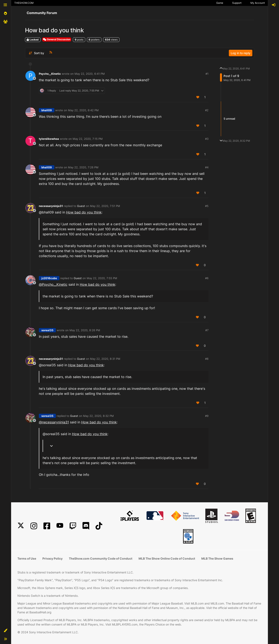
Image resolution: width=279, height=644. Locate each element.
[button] (5, 631)
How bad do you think (84, 212)
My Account (258, 3)
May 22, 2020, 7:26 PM (83, 167)
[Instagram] (34, 526)
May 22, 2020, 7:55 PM (102, 278)
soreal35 (47, 330)
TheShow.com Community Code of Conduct (101, 558)
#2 (207, 110)
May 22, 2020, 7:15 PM (88, 139)
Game (220, 3)
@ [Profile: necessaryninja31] (54, 422)
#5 (207, 206)
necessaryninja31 (51, 206)
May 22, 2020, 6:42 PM (83, 110)
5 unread (229, 119)
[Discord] (86, 526)
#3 (207, 139)
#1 (207, 74)
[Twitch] (73, 526)
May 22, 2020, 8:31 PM (105, 359)
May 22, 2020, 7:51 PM (105, 206)
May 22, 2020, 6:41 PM (90, 74)
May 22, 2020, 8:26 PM (85, 330)
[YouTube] (60, 526)
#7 (207, 330)
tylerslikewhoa (49, 139)
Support (237, 3)
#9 (207, 416)
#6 (207, 278)
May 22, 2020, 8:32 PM (98, 416)
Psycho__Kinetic (50, 74)
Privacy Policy (52, 558)
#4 (207, 167)
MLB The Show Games (217, 558)
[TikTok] (99, 526)
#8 (207, 359)
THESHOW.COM (24, 3)
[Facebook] (47, 526)
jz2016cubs (49, 278)
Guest (81, 206)
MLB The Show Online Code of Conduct (167, 558)
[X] (21, 526)
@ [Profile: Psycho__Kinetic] (53, 284)
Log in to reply (241, 53)
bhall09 (47, 110)
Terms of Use (27, 558)
